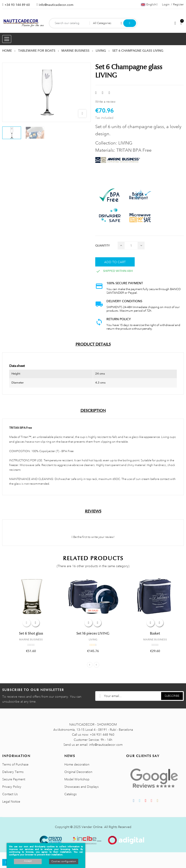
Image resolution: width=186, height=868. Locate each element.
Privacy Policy (12, 787)
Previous (90, 665)
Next (96, 665)
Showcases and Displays (81, 787)
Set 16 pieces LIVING (93, 633)
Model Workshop (77, 779)
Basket (155, 633)
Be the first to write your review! (93, 537)
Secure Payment (14, 779)
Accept (28, 861)
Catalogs (70, 794)
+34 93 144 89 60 (17, 5)
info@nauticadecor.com (56, 5)
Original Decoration (78, 772)
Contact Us (10, 794)
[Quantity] (131, 245)
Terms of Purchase (15, 764)
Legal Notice (11, 801)
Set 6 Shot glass (31, 633)
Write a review (105, 102)
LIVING (93, 639)
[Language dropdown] (149, 4)
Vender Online (92, 827)
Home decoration (77, 764)
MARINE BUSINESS (31, 639)
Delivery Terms (13, 772)
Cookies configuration (64, 861)
